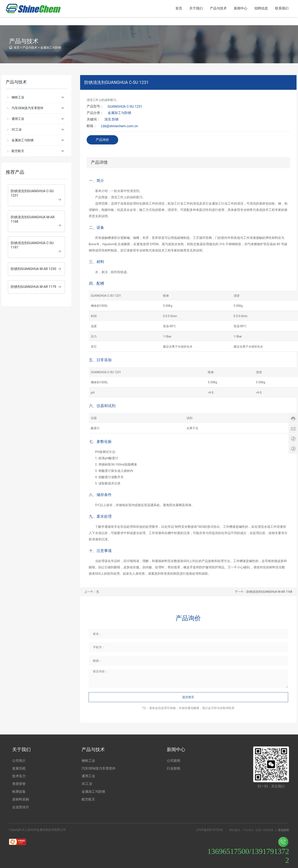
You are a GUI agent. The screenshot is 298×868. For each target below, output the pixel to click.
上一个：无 (92, 592)
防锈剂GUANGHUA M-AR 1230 (34, 269)
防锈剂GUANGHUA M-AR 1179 (34, 287)
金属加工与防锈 (51, 48)
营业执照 (283, 830)
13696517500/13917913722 (248, 851)
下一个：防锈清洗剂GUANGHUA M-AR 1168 (263, 592)
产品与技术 (30, 48)
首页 (17, 48)
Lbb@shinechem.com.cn (119, 126)
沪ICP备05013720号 (210, 830)
